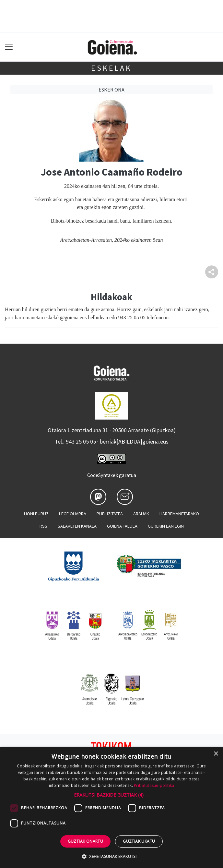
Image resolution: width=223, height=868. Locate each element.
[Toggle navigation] (9, 47)
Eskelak (111, 68)
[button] (112, 795)
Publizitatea (110, 514)
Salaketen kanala (77, 526)
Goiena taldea (122, 526)
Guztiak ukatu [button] (139, 841)
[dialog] (111, 807)
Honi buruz (36, 514)
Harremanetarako (179, 514)
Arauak (141, 514)
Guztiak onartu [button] (86, 841)
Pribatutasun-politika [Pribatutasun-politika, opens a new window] (154, 785)
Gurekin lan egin (166, 526)
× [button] (216, 754)
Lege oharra (73, 514)
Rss (43, 526)
